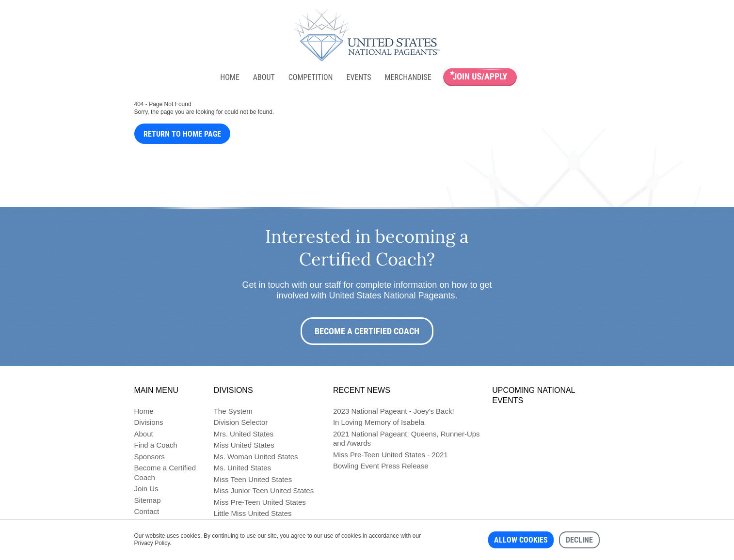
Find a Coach (156, 445)
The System (233, 411)
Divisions (149, 422)
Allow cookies (521, 540)
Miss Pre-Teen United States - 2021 (391, 455)
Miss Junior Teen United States (264, 490)
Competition (311, 77)
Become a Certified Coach (367, 331)
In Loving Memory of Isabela (379, 422)
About (264, 77)
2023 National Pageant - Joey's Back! (394, 411)
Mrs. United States (244, 434)
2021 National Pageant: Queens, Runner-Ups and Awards (407, 439)
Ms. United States (242, 468)
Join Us (146, 489)
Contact (147, 511)
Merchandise (408, 77)
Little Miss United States (253, 513)
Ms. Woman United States (256, 457)
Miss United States (244, 445)
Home (230, 77)
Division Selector (241, 422)
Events (359, 77)
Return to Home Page (182, 134)
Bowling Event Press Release (381, 466)
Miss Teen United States (253, 479)
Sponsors (150, 457)
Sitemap (148, 500)
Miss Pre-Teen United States (260, 502)
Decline (579, 540)
